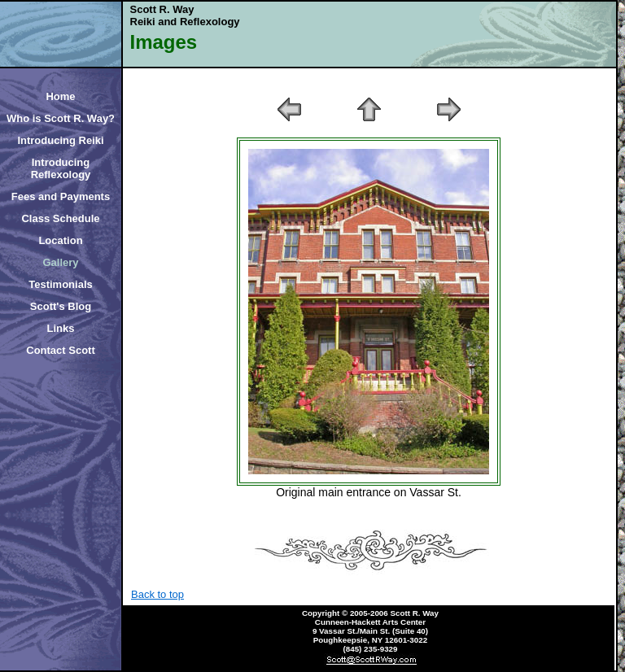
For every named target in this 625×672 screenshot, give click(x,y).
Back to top (157, 594)
